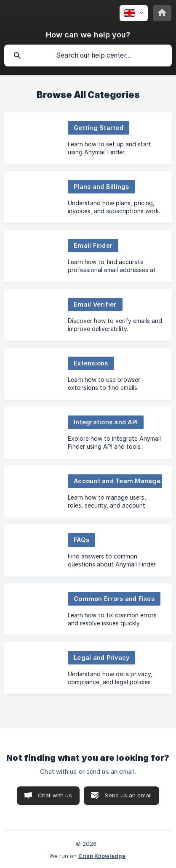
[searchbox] (88, 56)
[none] (134, 13)
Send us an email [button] (128, 795)
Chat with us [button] (55, 795)
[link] (88, 138)
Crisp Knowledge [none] (102, 856)
